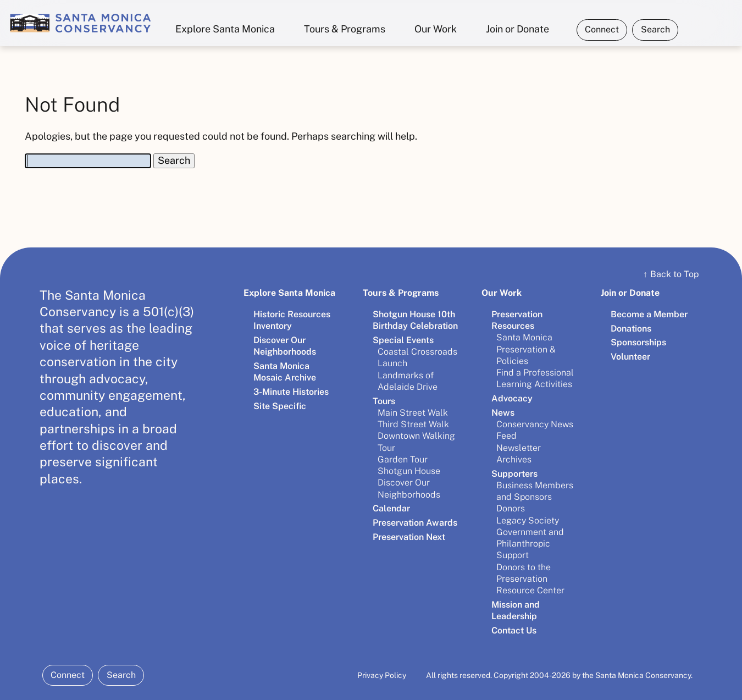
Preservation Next (409, 537)
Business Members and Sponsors (535, 491)
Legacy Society (528, 520)
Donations (631, 329)
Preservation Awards (415, 523)
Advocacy (512, 398)
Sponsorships (638, 342)
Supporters (514, 474)
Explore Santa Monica (225, 29)
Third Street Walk (413, 424)
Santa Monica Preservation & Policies (526, 349)
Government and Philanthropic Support (530, 544)
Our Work (436, 29)
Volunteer (630, 357)
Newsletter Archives (519, 454)
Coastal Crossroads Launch (417, 357)
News (503, 413)
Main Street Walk (413, 413)
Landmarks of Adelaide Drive (408, 381)
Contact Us (514, 630)
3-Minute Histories (291, 392)
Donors (511, 508)
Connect (602, 29)
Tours (384, 401)
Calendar (391, 508)
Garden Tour (403, 459)
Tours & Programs (345, 29)
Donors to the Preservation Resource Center (530, 579)
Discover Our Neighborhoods (409, 488)
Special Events (403, 340)
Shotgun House (409, 471)
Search (655, 29)
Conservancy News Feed (535, 430)
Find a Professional (535, 373)
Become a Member (649, 314)
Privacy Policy (382, 675)
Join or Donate (517, 29)
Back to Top (671, 274)
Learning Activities (534, 384)
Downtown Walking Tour (416, 442)
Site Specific (280, 406)
